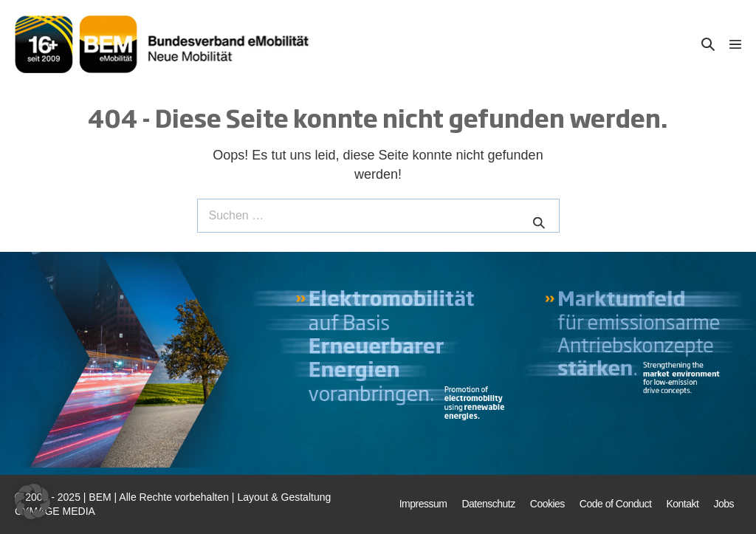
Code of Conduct (616, 504)
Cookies (547, 504)
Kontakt (682, 504)
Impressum (423, 504)
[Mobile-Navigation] (735, 44)
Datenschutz (488, 504)
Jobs (724, 504)
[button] (708, 44)
